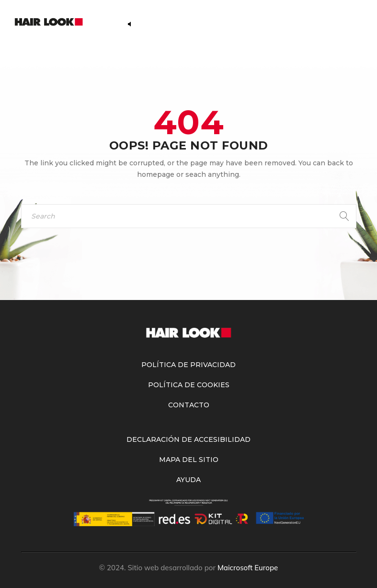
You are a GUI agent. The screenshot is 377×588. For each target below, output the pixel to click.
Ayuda (188, 480)
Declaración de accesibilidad (188, 439)
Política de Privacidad (188, 365)
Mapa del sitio (189, 460)
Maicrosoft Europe (248, 568)
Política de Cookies (189, 385)
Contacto (189, 405)
